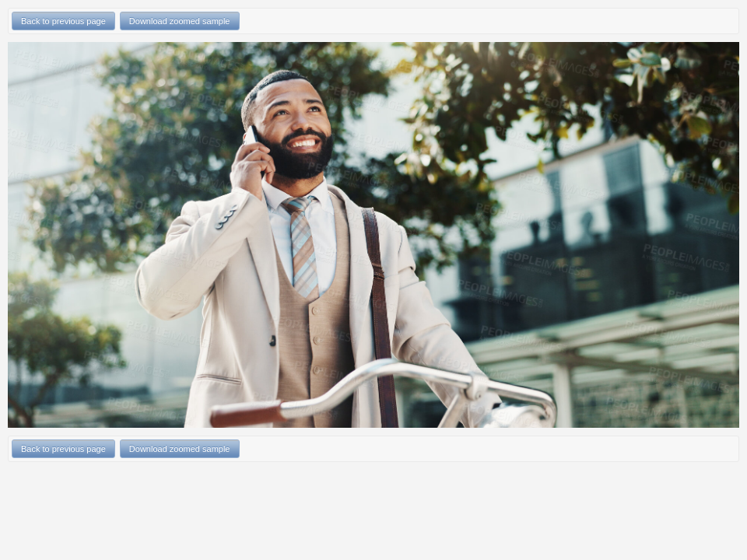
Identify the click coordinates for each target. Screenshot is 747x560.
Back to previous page (63, 21)
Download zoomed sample (180, 21)
